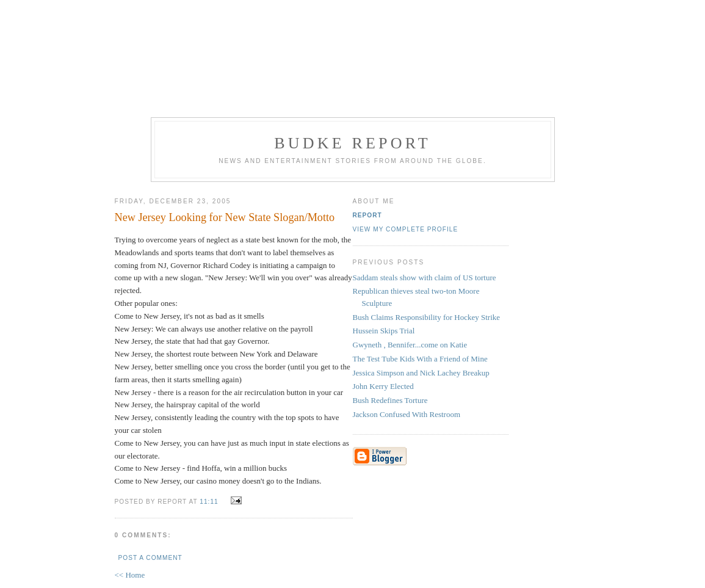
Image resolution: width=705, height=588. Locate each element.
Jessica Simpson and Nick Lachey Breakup (421, 373)
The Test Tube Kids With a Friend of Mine (420, 359)
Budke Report (352, 143)
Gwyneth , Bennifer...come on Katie (410, 345)
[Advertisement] (353, 57)
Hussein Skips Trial (384, 331)
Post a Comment (150, 558)
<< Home (130, 575)
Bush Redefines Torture (390, 400)
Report (367, 215)
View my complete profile (406, 229)
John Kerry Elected (383, 386)
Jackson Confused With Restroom (407, 414)
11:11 (209, 502)
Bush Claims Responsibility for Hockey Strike (427, 317)
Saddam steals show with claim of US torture (425, 278)
